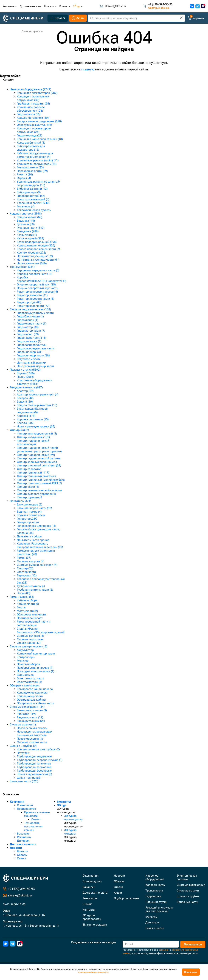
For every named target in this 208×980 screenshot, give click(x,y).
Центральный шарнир (31, 363)
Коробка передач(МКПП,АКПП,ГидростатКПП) (41, 279)
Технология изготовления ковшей (33, 826)
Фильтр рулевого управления (36, 494)
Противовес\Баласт (30, 618)
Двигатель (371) (20, 501)
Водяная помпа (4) (29, 512)
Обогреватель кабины (31, 700)
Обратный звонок (159, 8)
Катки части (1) (27, 235)
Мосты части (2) (27, 611)
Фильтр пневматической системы (39, 490)
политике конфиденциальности (93, 972)
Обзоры (22, 855)
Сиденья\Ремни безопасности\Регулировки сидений (41, 630)
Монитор (23, 661)
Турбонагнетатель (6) (31, 586)
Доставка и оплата (23, 844)
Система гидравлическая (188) (30, 309)
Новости (16, 848)
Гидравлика (153, 896)
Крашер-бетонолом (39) (33, 118)
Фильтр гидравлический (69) (36, 455)
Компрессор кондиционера (35, 689)
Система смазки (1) (23, 724)
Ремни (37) (24, 558)
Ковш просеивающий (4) (33, 199)
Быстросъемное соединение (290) (39, 121)
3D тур (62, 805)
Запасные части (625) (24, 781)
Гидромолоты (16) (29, 114)
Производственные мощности (37, 814)
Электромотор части (30, 678)
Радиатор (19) (26, 714)
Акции (118, 893)
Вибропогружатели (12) (32, 189)
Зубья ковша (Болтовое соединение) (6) (32, 410)
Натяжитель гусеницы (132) (35, 256)
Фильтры (151, 917)
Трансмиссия (154, 890)
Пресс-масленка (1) (30, 739)
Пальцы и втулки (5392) (25, 370)
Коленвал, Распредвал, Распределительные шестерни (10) (40, 545)
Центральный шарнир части (35, 366)
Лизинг (36, 819)
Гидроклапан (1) (27, 320)
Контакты (64, 802)
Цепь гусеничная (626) (32, 263)
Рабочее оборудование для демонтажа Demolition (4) (35, 155)
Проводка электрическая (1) (36, 671)
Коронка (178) (26, 416)
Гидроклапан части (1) (32, 324)
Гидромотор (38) (28, 327)
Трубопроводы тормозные (34, 767)
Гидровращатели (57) (31, 196)
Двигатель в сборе (29, 536)
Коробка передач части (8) (34, 274)
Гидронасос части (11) (31, 338)
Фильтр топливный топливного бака (41, 480)
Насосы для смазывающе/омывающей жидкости (34, 733)
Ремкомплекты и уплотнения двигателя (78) (36, 552)
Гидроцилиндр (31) (29, 352)
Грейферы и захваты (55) (33, 104)
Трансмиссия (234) (22, 267)
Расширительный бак (31, 721)
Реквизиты (24, 837)
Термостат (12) (27, 575)
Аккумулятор (25, 650)
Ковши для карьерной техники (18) (40, 139)
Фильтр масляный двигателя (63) (39, 465)
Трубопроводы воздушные (34, 756)
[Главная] (24, 18)
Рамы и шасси (155, 928)
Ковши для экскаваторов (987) (37, 93)
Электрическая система (187, 877)
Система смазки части (32, 742)
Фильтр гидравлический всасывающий (33, 442)
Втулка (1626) (26, 373)
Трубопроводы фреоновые (34, 771)
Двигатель (152, 922)
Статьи (22, 858)
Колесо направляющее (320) (36, 245)
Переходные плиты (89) (32, 171)
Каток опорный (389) (30, 238)
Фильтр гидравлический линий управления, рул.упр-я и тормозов (40, 449)
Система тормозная (30, 639)
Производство (26, 809)
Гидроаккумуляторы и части (35, 313)
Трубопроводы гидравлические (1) (40, 760)
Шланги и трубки (188, 896)
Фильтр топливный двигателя (36, 476)
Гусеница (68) (26, 224)
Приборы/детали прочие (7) (35, 668)
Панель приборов (28, 664)
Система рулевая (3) (30, 636)
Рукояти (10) (25, 174)
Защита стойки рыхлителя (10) (37, 405)
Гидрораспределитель (32, 345)
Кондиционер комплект (32, 693)
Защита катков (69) (29, 217)
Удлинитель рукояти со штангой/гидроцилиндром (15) (38, 183)
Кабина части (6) (28, 604)
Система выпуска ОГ (30, 561)
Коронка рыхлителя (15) (33, 419)
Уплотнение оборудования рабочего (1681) (34, 382)
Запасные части (187, 902)
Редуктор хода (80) (29, 302)
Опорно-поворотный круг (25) (36, 284)
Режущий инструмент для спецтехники (159, 909)
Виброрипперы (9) (29, 192)
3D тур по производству (73, 818)
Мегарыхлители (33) (30, 167)
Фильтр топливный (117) (33, 473)
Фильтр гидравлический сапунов (39, 458)
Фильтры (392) (19, 430)
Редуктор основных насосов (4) (37, 292)
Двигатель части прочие (33, 540)
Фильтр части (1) (28, 487)
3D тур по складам (70, 832)
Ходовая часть (155, 885)
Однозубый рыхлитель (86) (34, 125)
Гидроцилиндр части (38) (33, 355)
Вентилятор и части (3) (32, 710)
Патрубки (23, 753)
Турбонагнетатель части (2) (35, 590)
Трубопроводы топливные (34, 763)
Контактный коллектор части (36, 653)
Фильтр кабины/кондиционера (37, 462)
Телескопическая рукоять (34, 210)
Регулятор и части (29, 359)
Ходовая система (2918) (26, 214)
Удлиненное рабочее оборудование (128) (31, 109)
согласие (164, 950)
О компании (25, 805)
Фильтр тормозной (29, 497)
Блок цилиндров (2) (29, 504)
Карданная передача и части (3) (38, 270)
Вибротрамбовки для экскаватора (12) (31, 148)
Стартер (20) (25, 568)
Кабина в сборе (27, 600)
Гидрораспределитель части (36, 348)
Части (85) (24, 593)
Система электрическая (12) (29, 646)
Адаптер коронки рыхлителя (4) (38, 394)
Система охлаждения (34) (27, 707)
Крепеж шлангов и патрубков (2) (38, 749)
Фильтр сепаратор (29, 469)
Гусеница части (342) (31, 228)
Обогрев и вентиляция (25, 685)
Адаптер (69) (25, 391)
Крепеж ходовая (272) (31, 253)
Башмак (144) (26, 221)
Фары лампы (25, 675)
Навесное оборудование (155, 877)
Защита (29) (25, 402)
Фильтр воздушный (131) (33, 437)
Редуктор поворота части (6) (35, 299)
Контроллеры (26, 657)
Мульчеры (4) (26, 206)
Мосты (21, 607)
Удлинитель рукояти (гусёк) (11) (38, 160)
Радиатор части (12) (30, 717)
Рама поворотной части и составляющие (34, 623)
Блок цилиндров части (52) (34, 508)
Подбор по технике (126, 898)
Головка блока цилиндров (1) (36, 526)
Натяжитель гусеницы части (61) (38, 260)
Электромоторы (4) (29, 682)
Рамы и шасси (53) (22, 597)
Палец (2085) (25, 377)
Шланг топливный (29, 778)
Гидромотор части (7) (31, 331)
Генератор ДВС (27, 519)
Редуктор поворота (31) (32, 295)
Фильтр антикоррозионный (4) (37, 433)
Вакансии (23, 834)
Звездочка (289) (28, 231)
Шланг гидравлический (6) (34, 774)
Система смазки (188, 890)
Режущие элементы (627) (26, 387)
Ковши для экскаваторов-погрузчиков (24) (34, 130)
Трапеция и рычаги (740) (33, 203)
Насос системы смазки (32, 728)
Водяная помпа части (31, 515)
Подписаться (193, 944)
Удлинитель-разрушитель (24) (37, 164)
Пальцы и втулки (156, 902)
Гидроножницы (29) (29, 135)
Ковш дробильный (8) (31, 143)
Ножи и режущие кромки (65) (36, 426)
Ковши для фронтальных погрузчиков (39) (33, 98)
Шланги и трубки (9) (23, 746)
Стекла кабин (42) (29, 643)
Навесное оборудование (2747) (30, 89)
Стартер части (26, 572)
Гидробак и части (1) (30, 316)
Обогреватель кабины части (35, 703)
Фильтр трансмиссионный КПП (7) (39, 483)
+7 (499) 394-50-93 (160, 4)
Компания (17, 802)
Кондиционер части (30, 696)
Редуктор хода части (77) (33, 306)
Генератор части (28, 522)
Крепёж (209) (26, 423)
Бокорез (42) (25, 398)
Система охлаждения (191, 885)
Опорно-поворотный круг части (37, 288)
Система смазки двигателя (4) (37, 565)
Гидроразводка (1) (29, 341)
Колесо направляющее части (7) (38, 249)
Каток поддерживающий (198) (37, 242)
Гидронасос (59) (28, 334)
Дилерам (23, 841)
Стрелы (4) (24, 178)
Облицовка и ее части (31, 614)
